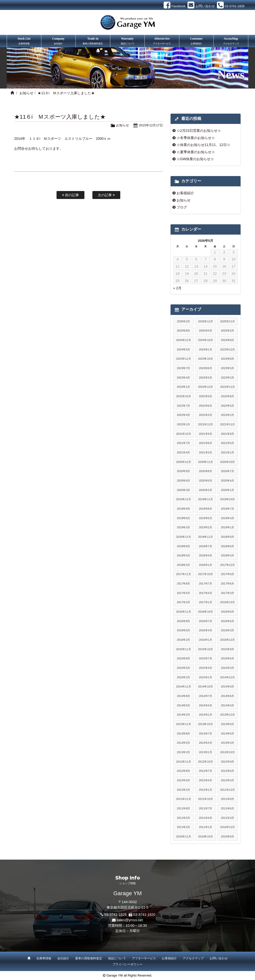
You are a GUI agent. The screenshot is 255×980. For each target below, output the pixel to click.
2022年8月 (227, 396)
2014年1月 (206, 715)
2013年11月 (183, 724)
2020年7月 (227, 471)
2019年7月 (227, 509)
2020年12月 (183, 462)
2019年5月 (206, 518)
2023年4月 (183, 378)
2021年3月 (206, 452)
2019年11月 (206, 499)
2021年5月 (227, 443)
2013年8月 (183, 734)
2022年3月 (206, 415)
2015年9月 (227, 649)
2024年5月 (183, 349)
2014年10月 (206, 686)
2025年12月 (206, 321)
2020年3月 (183, 490)
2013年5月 (183, 743)
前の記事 (70, 195)
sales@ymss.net (130, 920)
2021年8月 (227, 434)
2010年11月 (183, 836)
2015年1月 (206, 677)
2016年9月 (227, 612)
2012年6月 (227, 771)
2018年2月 (183, 565)
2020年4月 (227, 481)
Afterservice (162, 41)
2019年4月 (227, 518)
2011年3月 (227, 818)
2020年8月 (206, 471)
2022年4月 (183, 415)
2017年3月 (227, 593)
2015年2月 (183, 677)
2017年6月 (227, 584)
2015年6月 (227, 658)
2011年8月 (183, 808)
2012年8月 (183, 771)
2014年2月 (183, 715)
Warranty (127, 41)
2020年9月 (183, 471)
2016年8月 (183, 621)
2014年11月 (183, 686)
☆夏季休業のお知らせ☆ (196, 152)
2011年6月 (227, 808)
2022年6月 (206, 406)
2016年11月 (183, 612)
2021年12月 (206, 424)
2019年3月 (183, 527)
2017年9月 (227, 574)
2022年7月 (183, 406)
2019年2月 (206, 527)
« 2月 (177, 288)
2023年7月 (183, 368)
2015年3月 (227, 668)
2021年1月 (227, 452)
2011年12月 (227, 790)
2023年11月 (183, 359)
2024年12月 (183, 340)
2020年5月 (206, 481)
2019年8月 (206, 509)
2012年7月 (206, 771)
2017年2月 (183, 602)
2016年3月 (227, 630)
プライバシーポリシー (127, 964)
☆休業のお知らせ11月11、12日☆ (203, 145)
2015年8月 (183, 658)
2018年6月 (227, 546)
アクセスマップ (193, 958)
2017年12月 (227, 565)
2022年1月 (183, 424)
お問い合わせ (219, 958)
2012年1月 (206, 790)
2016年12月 (227, 602)
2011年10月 (206, 799)
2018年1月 (206, 565)
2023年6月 (206, 368)
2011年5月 (183, 818)
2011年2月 (183, 827)
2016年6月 (227, 621)
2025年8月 (183, 331)
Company (59, 41)
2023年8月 (227, 359)
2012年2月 (183, 790)
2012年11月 (183, 762)
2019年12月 (183, 499)
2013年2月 (183, 752)
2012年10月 (206, 762)
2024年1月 (206, 349)
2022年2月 (227, 415)
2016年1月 (206, 640)
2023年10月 (206, 359)
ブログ (182, 207)
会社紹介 (63, 958)
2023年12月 (227, 349)
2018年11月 (206, 537)
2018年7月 (206, 546)
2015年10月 (206, 649)
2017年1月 (206, 602)
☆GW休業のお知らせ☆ (195, 159)
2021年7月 (183, 443)
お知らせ (26, 93)
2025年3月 (227, 331)
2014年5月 (183, 705)
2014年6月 (227, 696)
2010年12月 (227, 827)
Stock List (24, 41)
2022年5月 (227, 406)
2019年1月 (227, 527)
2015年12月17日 (151, 125)
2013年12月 (227, 715)
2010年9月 (227, 836)
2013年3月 (227, 743)
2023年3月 (206, 378)
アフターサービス (144, 958)
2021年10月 (183, 434)
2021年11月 (227, 424)
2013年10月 (206, 724)
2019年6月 (183, 518)
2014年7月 (206, 696)
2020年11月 (206, 462)
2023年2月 (227, 378)
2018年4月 (206, 555)
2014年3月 (227, 705)
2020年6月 (183, 481)
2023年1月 (183, 387)
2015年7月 (206, 658)
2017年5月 (183, 593)
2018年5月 (183, 555)
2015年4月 (206, 668)
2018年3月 (227, 555)
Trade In (93, 41)
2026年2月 (183, 321)
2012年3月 (227, 780)
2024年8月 (227, 340)
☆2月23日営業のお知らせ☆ (199, 131)
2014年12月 (227, 677)
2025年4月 (206, 331)
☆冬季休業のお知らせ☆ (196, 138)
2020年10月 (227, 462)
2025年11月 (227, 321)
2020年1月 (227, 490)
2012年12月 (227, 752)
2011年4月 (206, 818)
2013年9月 (227, 724)
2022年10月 (183, 396)
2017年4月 (206, 593)
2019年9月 (183, 509)
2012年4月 (206, 780)
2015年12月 (227, 640)
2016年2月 (183, 640)
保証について (117, 958)
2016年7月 (206, 621)
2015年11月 (183, 649)
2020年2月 (206, 490)
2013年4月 (206, 743)
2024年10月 (206, 340)
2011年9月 (227, 799)
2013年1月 (206, 752)
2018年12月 (183, 537)
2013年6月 (227, 734)
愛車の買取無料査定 (89, 958)
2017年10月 (206, 574)
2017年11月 (183, 574)
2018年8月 (183, 546)
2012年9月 (227, 762)
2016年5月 (183, 630)
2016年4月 (206, 630)
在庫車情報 (44, 958)
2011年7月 (206, 808)
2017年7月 (206, 584)
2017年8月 (183, 584)
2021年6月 (206, 443)
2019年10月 (227, 499)
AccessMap (231, 41)
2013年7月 (206, 734)
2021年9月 (206, 434)
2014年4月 (206, 705)
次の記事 (106, 195)
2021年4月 (183, 452)
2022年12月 (206, 387)
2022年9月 (206, 396)
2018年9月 (227, 537)
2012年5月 (183, 780)
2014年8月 (183, 696)
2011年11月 (183, 799)
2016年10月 (206, 612)
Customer (196, 41)
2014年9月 (227, 686)
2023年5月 (227, 368)
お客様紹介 (185, 193)
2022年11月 (227, 387)
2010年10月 (206, 836)
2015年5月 (183, 668)
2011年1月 (206, 827)
